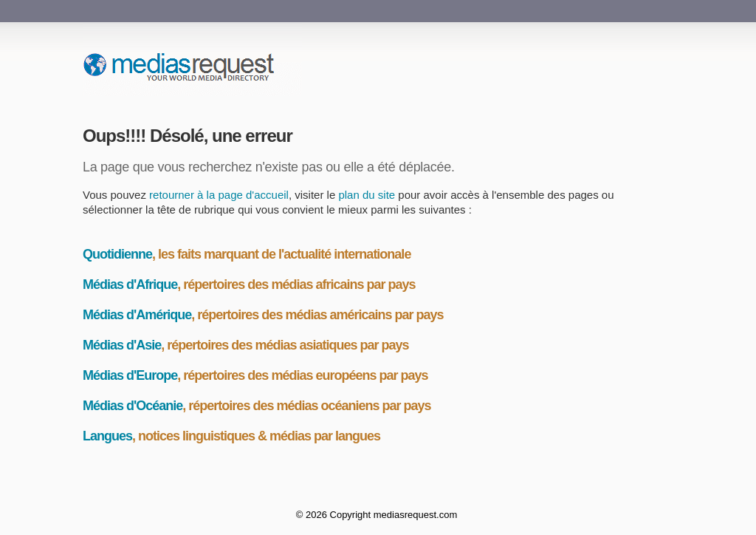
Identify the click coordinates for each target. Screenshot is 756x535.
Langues (107, 436)
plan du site (367, 195)
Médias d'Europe (130, 375)
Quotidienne (117, 254)
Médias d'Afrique (130, 284)
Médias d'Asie (122, 345)
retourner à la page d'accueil (219, 195)
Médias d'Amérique (137, 315)
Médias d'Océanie (133, 406)
